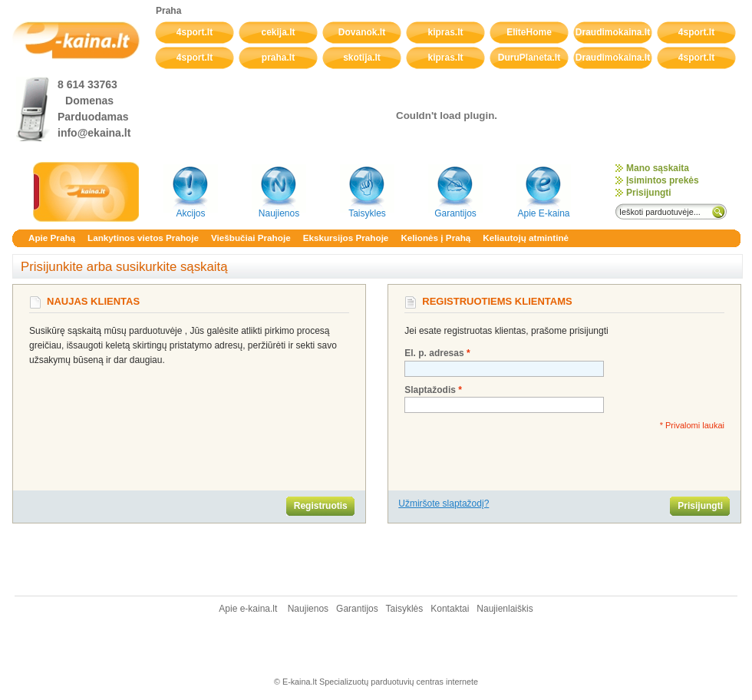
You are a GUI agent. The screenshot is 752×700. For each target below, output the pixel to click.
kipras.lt (445, 32)
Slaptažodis (430, 390)
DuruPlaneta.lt (529, 58)
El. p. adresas (434, 353)
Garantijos (358, 609)
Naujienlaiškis (505, 609)
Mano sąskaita (658, 168)
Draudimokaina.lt (613, 32)
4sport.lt (195, 32)
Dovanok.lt (362, 32)
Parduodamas (93, 117)
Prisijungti (649, 193)
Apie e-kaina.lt (249, 609)
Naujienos (308, 609)
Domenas (89, 101)
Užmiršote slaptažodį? (444, 504)
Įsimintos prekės (663, 180)
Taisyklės (406, 609)
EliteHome (529, 32)
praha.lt (278, 58)
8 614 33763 (87, 84)
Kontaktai (450, 609)
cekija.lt (278, 32)
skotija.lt (362, 58)
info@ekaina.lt (94, 133)
